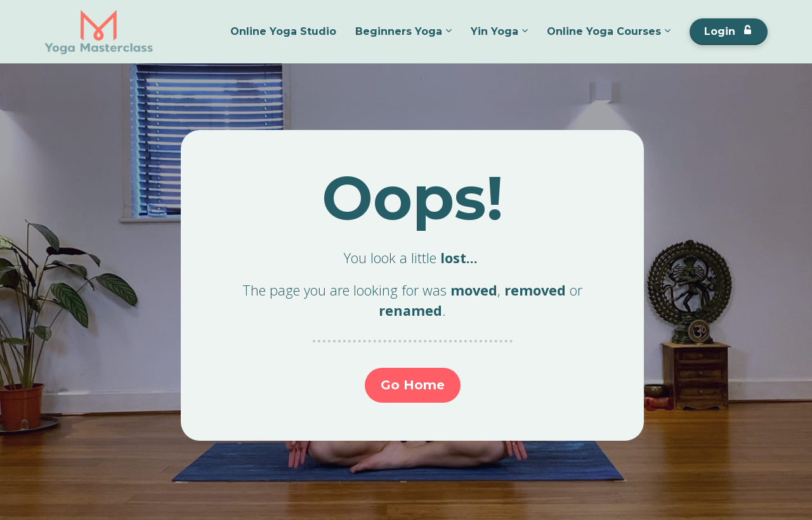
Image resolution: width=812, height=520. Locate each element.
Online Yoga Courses (604, 31)
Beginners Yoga (399, 31)
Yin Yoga (494, 31)
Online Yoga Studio (283, 31)
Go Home (413, 385)
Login (727, 31)
